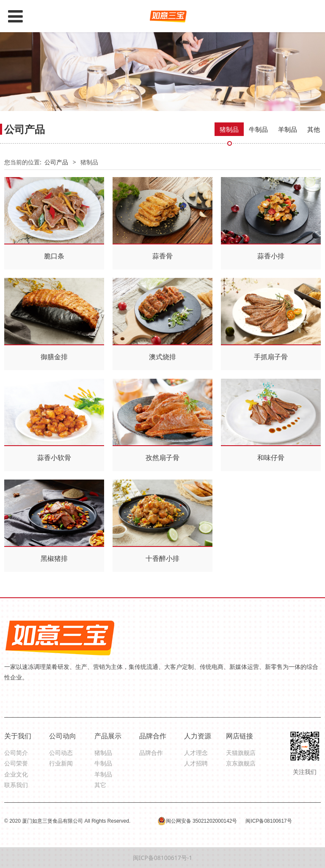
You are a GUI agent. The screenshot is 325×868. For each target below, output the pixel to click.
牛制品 (258, 129)
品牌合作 (151, 753)
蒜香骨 (162, 256)
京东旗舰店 (241, 763)
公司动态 (61, 753)
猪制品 (229, 129)
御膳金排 (54, 357)
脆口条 (54, 256)
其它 (100, 785)
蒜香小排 (271, 256)
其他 (314, 129)
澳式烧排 (162, 357)
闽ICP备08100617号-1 (163, 858)
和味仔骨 (271, 458)
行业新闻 (61, 763)
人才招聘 (196, 763)
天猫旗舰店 (241, 753)
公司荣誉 (16, 763)
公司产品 (56, 162)
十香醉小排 (162, 558)
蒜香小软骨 (54, 458)
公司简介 (16, 753)
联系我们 (16, 785)
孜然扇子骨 (162, 458)
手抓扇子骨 (271, 357)
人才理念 (196, 753)
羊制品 (288, 129)
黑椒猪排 (54, 558)
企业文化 (16, 774)
